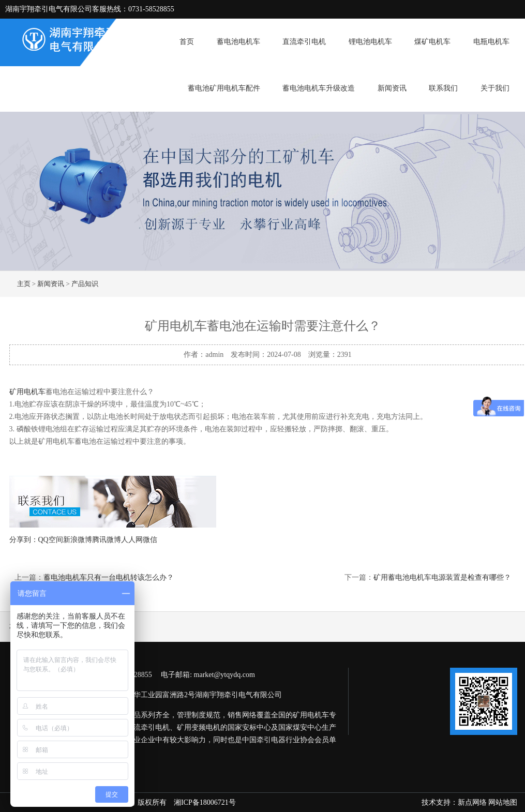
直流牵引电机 (304, 42)
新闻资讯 (392, 88)
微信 (150, 540)
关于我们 (495, 88)
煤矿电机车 (432, 42)
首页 (187, 42)
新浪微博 (78, 540)
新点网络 (472, 802)
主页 (24, 284)
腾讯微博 (107, 540)
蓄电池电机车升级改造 (319, 88)
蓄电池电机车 (238, 42)
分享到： (24, 540)
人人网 (132, 540)
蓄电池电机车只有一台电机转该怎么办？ (109, 577)
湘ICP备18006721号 (205, 802)
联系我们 (443, 88)
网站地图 (503, 802)
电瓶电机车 (491, 42)
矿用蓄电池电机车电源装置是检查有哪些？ (442, 577)
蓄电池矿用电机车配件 (224, 88)
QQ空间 (51, 540)
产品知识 (85, 284)
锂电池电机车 (370, 42)
